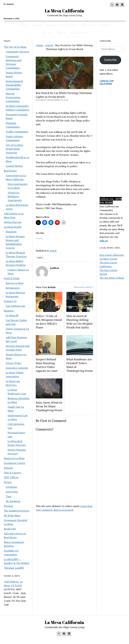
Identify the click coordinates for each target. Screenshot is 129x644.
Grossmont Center (14, 463)
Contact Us (10, 301)
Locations (11, 487)
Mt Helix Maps (12, 515)
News (60, 33)
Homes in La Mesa (14, 458)
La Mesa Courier (109, 259)
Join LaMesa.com (15, 306)
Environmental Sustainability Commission (14, 85)
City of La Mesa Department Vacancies (14, 149)
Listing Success (13, 222)
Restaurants (13, 288)
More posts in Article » (84, 287)
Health (104, 25)
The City (46, 33)
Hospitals (11, 232)
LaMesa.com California (107, 82)
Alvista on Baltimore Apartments (15, 196)
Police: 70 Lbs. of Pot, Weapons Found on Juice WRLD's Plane (49, 322)
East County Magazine (112, 255)
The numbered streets (17, 511)
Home (22, 25)
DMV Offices (11, 477)
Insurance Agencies (17, 368)
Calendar (37, 25)
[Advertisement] (112, 144)
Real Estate (88, 25)
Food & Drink (68, 25)
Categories (12, 492)
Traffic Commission (17, 132)
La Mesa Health (13, 227)
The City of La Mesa (15, 47)
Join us (104, 241)
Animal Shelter (14, 166)
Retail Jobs (10, 529)
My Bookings (13, 501)
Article (49, 45)
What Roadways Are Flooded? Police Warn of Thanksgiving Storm (80, 365)
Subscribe (110, 60)
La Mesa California (64, 11)
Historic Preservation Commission (13, 97)
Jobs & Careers (77, 33)
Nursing (8, 506)
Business (50, 25)
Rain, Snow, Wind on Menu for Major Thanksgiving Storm (49, 406)
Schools (8, 468)
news (40, 258)
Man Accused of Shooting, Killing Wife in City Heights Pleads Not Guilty (80, 322)
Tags (8, 496)
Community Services (17, 52)
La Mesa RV (12, 315)
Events (8, 482)
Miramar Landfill (14, 568)
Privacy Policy (14, 363)
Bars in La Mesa (15, 283)
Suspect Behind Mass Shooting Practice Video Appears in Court (47, 365)
